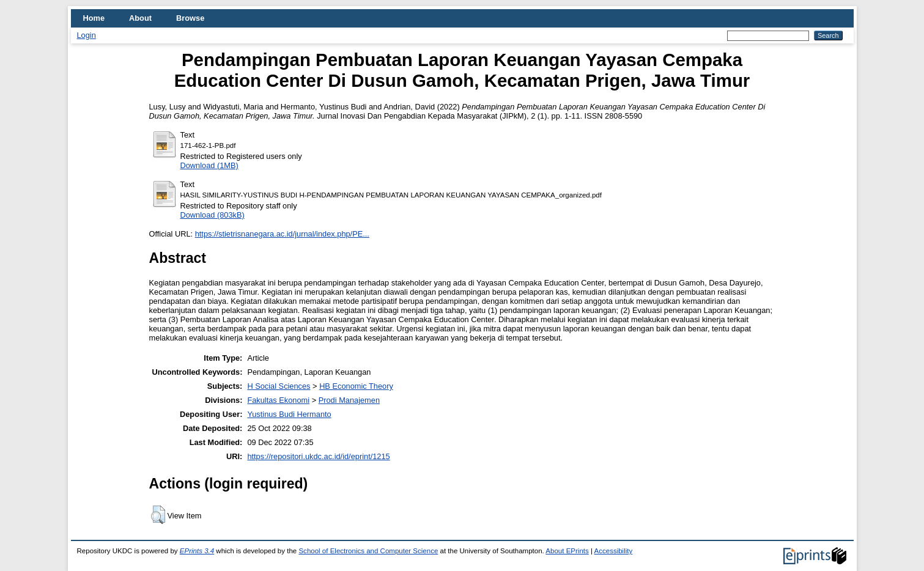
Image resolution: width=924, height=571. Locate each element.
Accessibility (614, 551)
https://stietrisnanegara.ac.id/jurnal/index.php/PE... (282, 234)
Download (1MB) (209, 165)
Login (87, 35)
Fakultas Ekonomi (278, 400)
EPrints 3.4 (197, 551)
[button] (158, 515)
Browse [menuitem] (190, 18)
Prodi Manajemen (349, 400)
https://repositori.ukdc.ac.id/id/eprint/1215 (318, 456)
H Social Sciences (279, 386)
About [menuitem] (140, 18)
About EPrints (567, 551)
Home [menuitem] (94, 18)
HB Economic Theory (356, 386)
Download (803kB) (213, 215)
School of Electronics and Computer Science (368, 551)
